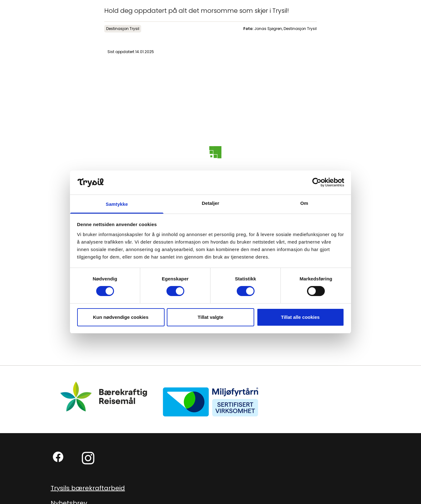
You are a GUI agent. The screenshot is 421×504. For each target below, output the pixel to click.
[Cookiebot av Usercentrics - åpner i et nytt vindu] (317, 182)
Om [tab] (304, 203)
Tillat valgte (210, 317)
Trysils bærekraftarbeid (88, 488)
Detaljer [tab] (210, 203)
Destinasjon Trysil (123, 29)
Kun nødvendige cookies (121, 317)
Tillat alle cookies (300, 317)
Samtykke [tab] (117, 204)
